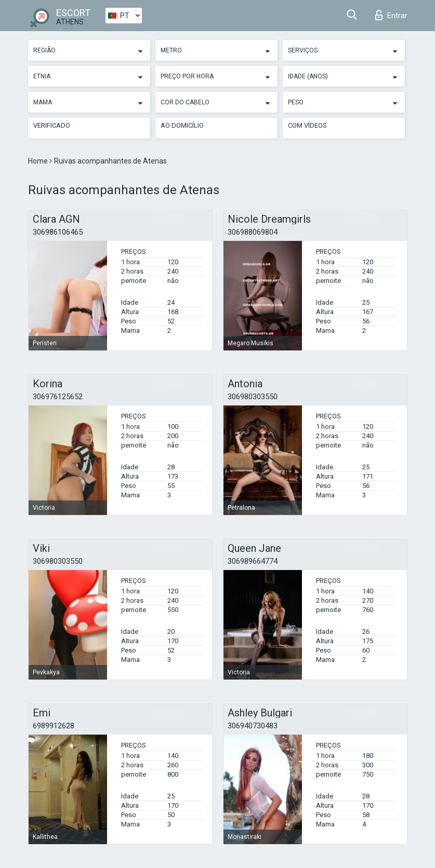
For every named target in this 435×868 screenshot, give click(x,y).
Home (39, 161)
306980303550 (253, 397)
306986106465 (58, 232)
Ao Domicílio (182, 125)
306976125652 (58, 397)
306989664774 (253, 561)
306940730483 (253, 726)
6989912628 (54, 726)
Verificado (52, 125)
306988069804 (253, 232)
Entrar (391, 15)
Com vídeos (307, 125)
